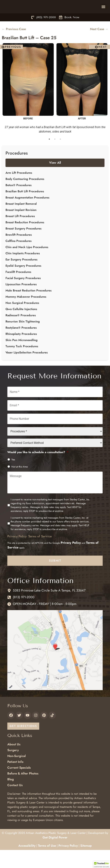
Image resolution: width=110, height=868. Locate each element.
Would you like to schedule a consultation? (38, 468)
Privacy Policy (17, 552)
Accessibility (27, 861)
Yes (13, 475)
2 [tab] (55, 155)
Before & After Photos (23, 789)
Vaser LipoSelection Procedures (27, 368)
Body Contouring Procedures (25, 195)
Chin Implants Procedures (23, 269)
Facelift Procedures (18, 288)
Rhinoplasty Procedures (21, 350)
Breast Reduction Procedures (25, 238)
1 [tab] (49, 155)
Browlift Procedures (19, 250)
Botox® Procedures (19, 201)
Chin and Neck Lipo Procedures (27, 263)
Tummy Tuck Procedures (22, 362)
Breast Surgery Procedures (23, 244)
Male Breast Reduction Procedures (29, 306)
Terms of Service (40, 552)
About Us (14, 760)
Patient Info (15, 777)
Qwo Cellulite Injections (21, 325)
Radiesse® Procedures (21, 331)
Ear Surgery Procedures (21, 275)
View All (55, 178)
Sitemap (86, 861)
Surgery (13, 766)
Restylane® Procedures (21, 343)
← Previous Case (14, 45)
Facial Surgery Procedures (23, 294)
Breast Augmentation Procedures (27, 213)
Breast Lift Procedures (20, 232)
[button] (103, 14)
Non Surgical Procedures (22, 319)
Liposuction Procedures (21, 300)
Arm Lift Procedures (19, 188)
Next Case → (99, 45)
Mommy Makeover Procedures (26, 312)
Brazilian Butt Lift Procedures (25, 207)
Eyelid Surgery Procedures (23, 281)
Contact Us (15, 801)
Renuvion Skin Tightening (23, 337)
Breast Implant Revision (21, 226)
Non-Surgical (16, 772)
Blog (11, 795)
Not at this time (20, 482)
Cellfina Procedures (19, 257)
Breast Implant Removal (21, 219)
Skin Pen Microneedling (22, 356)
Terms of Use (47, 861)
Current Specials (19, 783)
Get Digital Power (55, 853)
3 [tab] (60, 155)
